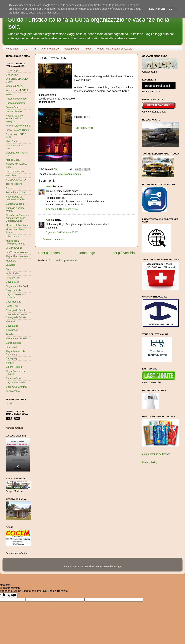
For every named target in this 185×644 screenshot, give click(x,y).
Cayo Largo (12, 326)
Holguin (10, 363)
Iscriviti (9, 403)
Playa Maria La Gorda (17, 286)
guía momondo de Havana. (157, 454)
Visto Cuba (12, 141)
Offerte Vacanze (50, 49)
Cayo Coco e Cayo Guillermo (16, 296)
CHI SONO (12, 75)
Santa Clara (12, 306)
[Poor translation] (12, 595)
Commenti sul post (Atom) (63, 260)
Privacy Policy (150, 462)
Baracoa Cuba (13, 378)
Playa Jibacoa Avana (17, 256)
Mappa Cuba (13, 160)
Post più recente (50, 253)
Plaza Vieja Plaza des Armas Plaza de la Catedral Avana (17, 218)
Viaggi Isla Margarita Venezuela (115, 49)
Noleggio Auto (72, 49)
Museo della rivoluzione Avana (15, 242)
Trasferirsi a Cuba (15, 192)
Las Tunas (11, 347)
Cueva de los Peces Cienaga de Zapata (16, 316)
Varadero (11, 265)
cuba (60, 174)
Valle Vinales (13, 273)
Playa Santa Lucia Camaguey (15, 353)
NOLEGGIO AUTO (16, 180)
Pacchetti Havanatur (17, 99)
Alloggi (88, 49)
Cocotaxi (10, 188)
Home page (12, 49)
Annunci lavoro (14, 111)
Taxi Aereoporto (14, 184)
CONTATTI (30, 49)
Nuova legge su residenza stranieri (16, 198)
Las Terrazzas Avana (17, 252)
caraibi (53, 174)
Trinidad (10, 334)
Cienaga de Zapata (16, 310)
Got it (173, 9)
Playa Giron (12, 321)
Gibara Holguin (14, 367)
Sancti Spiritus (13, 343)
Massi (49, 186)
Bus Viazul (11, 175)
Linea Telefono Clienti (17, 130)
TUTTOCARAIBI (84, 128)
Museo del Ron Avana (18, 225)
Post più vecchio (123, 253)
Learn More (157, 9)
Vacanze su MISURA (17, 90)
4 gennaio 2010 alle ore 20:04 (62, 209)
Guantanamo (13, 391)
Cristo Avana (13, 236)
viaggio (77, 174)
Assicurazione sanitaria (18, 126)
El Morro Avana (14, 248)
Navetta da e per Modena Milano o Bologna (15, 119)
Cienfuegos (12, 330)
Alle (48, 220)
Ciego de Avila (13, 290)
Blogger (118, 566)
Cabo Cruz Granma (16, 387)
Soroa (9, 269)
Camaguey (12, 358)
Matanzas (11, 261)
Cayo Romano (13, 302)
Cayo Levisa (12, 282)
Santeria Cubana (15, 204)
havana (68, 174)
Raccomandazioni (15, 103)
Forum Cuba (12, 107)
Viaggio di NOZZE (15, 86)
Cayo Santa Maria (15, 382)
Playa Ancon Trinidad (17, 338)
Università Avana (15, 171)
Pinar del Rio (13, 278)
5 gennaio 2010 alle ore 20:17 (62, 232)
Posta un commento (53, 239)
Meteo (9, 94)
